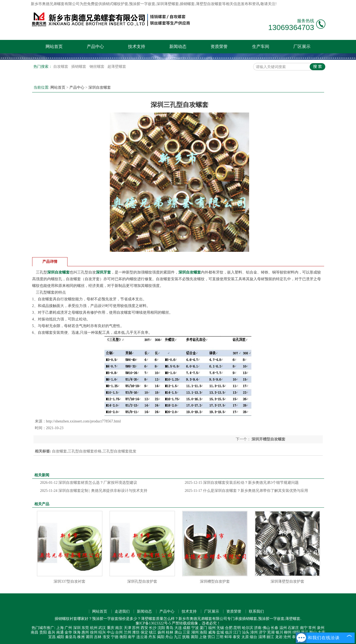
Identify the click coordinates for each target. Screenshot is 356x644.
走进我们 (122, 611)
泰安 (237, 637)
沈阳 (161, 628)
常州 (312, 628)
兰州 (128, 632)
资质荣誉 (219, 46)
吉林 (98, 637)
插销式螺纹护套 (115, 4)
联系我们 (256, 611)
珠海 (77, 632)
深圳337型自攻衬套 (70, 581)
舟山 (169, 637)
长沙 (153, 628)
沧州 (287, 637)
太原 (245, 637)
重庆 (111, 628)
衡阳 (123, 637)
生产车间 (261, 46)
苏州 (136, 628)
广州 (68, 628)
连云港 (142, 637)
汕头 (246, 632)
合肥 (229, 628)
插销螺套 (79, 67)
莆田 (89, 637)
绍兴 (102, 632)
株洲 (81, 637)
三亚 (186, 632)
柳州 (288, 632)
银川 (279, 632)
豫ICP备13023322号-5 (153, 623)
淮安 (106, 637)
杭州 (94, 628)
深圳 (77, 628)
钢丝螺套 (98, 67)
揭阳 (161, 637)
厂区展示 (302, 46)
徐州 (94, 632)
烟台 (253, 637)
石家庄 (293, 628)
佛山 (266, 628)
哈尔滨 (248, 628)
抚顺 (186, 637)
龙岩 (279, 637)
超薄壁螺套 (117, 67)
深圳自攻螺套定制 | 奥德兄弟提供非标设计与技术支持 (94, 491)
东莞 (85, 628)
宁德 (115, 637)
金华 (68, 632)
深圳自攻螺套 (100, 87)
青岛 (170, 628)
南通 (60, 632)
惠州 (85, 632)
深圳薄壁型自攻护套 (287, 581)
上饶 (203, 637)
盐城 (220, 632)
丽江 (270, 637)
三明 (220, 637)
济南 (258, 628)
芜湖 (271, 632)
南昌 (35, 632)
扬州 (161, 632)
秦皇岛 (71, 637)
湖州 (195, 632)
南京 (119, 628)
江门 (237, 632)
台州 (119, 632)
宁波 (195, 628)
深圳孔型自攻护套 (142, 581)
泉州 (321, 628)
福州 (212, 628)
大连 (178, 628)
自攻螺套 (61, 67)
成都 (186, 628)
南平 (132, 637)
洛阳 (203, 632)
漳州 (254, 632)
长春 (275, 628)
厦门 (203, 628)
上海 (60, 628)
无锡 (220, 628)
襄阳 (194, 637)
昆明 (237, 628)
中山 (111, 632)
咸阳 (60, 637)
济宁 (263, 632)
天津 (128, 628)
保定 (144, 632)
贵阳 (43, 632)
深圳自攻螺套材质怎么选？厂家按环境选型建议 (89, 483)
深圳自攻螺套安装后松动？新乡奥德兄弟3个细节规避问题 (242, 483)
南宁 (304, 628)
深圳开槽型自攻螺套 (268, 439)
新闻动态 (178, 46)
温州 (283, 628)
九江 (178, 637)
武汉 (102, 628)
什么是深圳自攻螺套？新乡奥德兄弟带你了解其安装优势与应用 (246, 491)
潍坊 (136, 632)
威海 (212, 632)
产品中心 (95, 46)
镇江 (153, 632)
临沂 (229, 632)
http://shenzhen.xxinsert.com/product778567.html (84, 421)
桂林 (170, 632)
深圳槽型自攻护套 (215, 581)
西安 (144, 628)
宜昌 (52, 637)
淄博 (262, 637)
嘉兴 (51, 632)
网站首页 (54, 46)
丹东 (152, 637)
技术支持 (137, 46)
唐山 (178, 632)
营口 (211, 637)
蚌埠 (228, 637)
